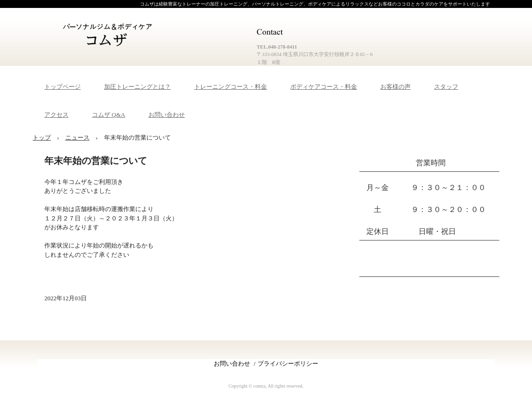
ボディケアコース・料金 (324, 87)
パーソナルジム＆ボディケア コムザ (110, 36)
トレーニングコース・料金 (231, 87)
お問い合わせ (167, 115)
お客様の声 (395, 87)
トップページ (63, 87)
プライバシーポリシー (288, 364)
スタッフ (446, 87)
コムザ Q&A (108, 115)
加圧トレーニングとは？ (137, 87)
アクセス (56, 115)
